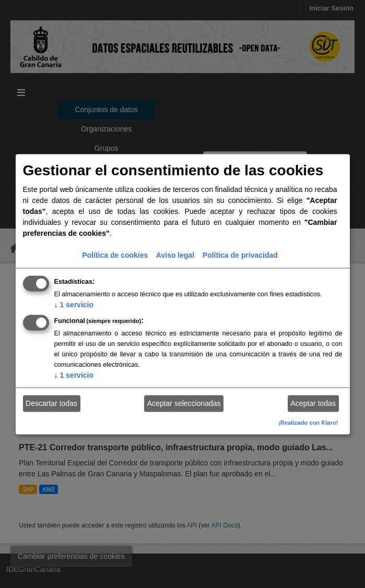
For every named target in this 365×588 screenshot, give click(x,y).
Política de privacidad (240, 255)
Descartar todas (51, 403)
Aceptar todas (313, 403)
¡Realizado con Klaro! (308, 422)
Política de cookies (115, 255)
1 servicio (74, 304)
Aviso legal (175, 255)
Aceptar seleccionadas (184, 403)
